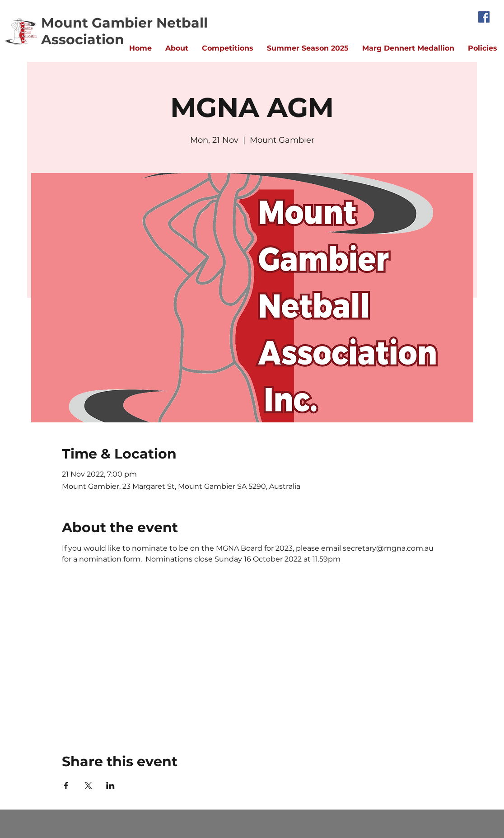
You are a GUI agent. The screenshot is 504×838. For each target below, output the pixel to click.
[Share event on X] (88, 786)
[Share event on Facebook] (66, 786)
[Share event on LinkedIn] (110, 786)
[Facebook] (484, 17)
